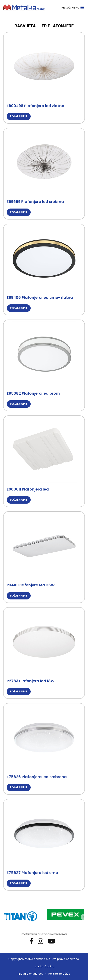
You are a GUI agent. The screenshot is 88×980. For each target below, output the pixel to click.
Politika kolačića (59, 974)
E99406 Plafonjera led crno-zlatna (40, 297)
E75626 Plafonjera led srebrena (37, 777)
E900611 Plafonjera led (28, 489)
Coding (49, 966)
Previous (4, 917)
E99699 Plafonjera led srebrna (35, 202)
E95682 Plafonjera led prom (33, 393)
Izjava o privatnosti (31, 974)
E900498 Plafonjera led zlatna (36, 106)
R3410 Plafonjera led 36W (31, 585)
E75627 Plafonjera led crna (32, 873)
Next (84, 917)
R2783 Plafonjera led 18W (31, 681)
